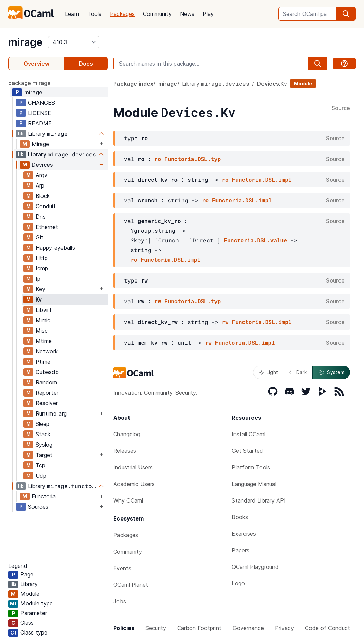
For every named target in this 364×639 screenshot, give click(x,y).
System (331, 372)
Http (42, 258)
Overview (36, 64)
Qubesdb (47, 372)
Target (44, 455)
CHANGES (41, 103)
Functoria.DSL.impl (262, 179)
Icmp (42, 268)
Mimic (43, 320)
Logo (238, 583)
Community (157, 14)
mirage (25, 42)
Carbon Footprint (199, 628)
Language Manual (254, 484)
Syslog (44, 445)
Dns (41, 217)
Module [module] (303, 83)
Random (46, 382)
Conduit (46, 206)
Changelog (127, 434)
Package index (133, 84)
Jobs (120, 601)
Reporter (47, 393)
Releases (125, 451)
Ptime (43, 362)
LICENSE (40, 113)
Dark (298, 372)
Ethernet (47, 227)
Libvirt (44, 310)
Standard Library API (259, 500)
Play (208, 14)
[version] (74, 42)
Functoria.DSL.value (255, 240)
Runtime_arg (51, 413)
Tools (94, 14)
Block (43, 196)
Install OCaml (248, 434)
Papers (241, 550)
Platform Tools (251, 467)
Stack (43, 434)
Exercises (244, 534)
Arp (40, 185)
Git (40, 237)
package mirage (30, 83)
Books (240, 517)
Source (341, 108)
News (187, 14)
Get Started (247, 451)
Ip (38, 279)
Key (40, 289)
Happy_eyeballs (55, 248)
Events (122, 568)
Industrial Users (133, 467)
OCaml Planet (131, 585)
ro (158, 159)
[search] (346, 14)
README (40, 123)
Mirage (40, 144)
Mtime (44, 341)
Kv (39, 299)
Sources (38, 507)
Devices (42, 165)
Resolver (47, 403)
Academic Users (134, 484)
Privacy (284, 628)
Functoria (44, 496)
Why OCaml (128, 500)
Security (156, 628)
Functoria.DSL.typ (193, 159)
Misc (42, 331)
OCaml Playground (255, 567)
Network (47, 351)
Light (269, 372)
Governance (248, 628)
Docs (86, 64)
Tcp (40, 465)
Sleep (42, 424)
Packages (122, 14)
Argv (41, 175)
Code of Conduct (328, 628)
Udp (41, 476)
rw (158, 301)
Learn (72, 14)
